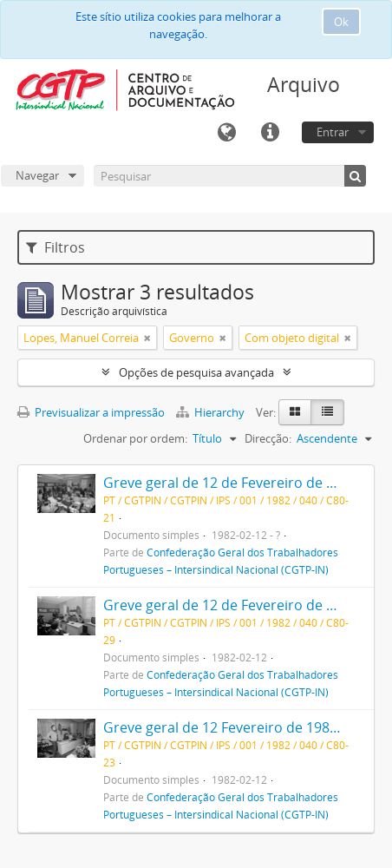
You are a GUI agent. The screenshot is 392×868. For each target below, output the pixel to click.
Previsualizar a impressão (91, 412)
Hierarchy (212, 412)
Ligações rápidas (270, 133)
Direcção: (268, 438)
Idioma (226, 133)
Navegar (37, 175)
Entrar (333, 132)
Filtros (56, 247)
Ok (341, 22)
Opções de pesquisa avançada (196, 372)
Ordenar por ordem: (135, 438)
